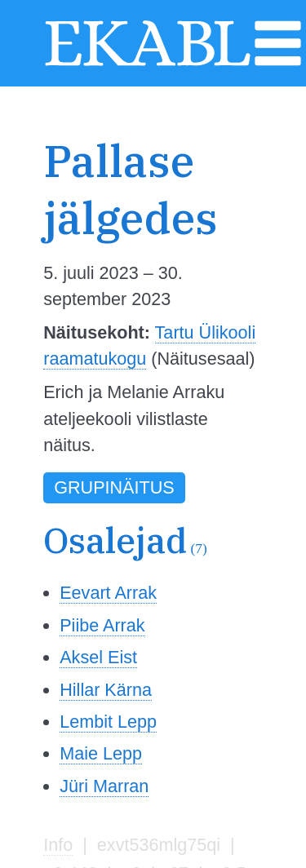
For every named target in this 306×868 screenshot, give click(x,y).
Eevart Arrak (108, 593)
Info (58, 845)
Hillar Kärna (106, 690)
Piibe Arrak (102, 625)
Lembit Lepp (108, 722)
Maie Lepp (101, 753)
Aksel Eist (98, 657)
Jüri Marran (104, 786)
